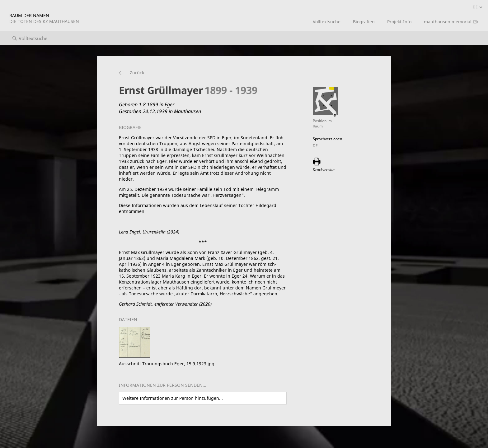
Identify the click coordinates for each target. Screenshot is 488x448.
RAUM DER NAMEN (44, 18)
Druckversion (324, 170)
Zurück (137, 73)
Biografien (364, 22)
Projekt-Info (399, 22)
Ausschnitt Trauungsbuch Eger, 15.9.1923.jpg (167, 364)
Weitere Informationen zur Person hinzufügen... (173, 398)
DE (315, 146)
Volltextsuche (327, 22)
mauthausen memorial (448, 22)
